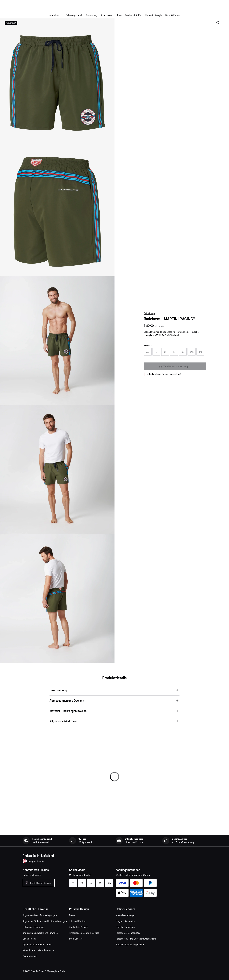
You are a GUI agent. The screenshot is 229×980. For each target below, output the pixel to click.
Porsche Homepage (125, 927)
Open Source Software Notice (37, 944)
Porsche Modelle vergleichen (130, 944)
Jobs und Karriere (78, 921)
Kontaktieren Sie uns (40, 883)
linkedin (109, 881)
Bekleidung (149, 313)
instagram (82, 881)
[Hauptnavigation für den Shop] (114, 15)
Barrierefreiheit (30, 956)
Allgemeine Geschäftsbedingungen (40, 915)
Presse (72, 915)
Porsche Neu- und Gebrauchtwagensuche (136, 939)
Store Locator (76, 939)
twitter (100, 881)
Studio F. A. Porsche (79, 927)
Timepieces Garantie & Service (84, 933)
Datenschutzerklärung (33, 927)
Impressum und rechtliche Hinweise (40, 933)
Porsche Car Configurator (128, 933)
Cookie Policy (29, 939)
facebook (73, 881)
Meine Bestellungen (125, 915)
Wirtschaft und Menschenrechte (38, 950)
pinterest (91, 881)
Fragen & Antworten (125, 921)
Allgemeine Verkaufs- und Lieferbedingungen (45, 921)
